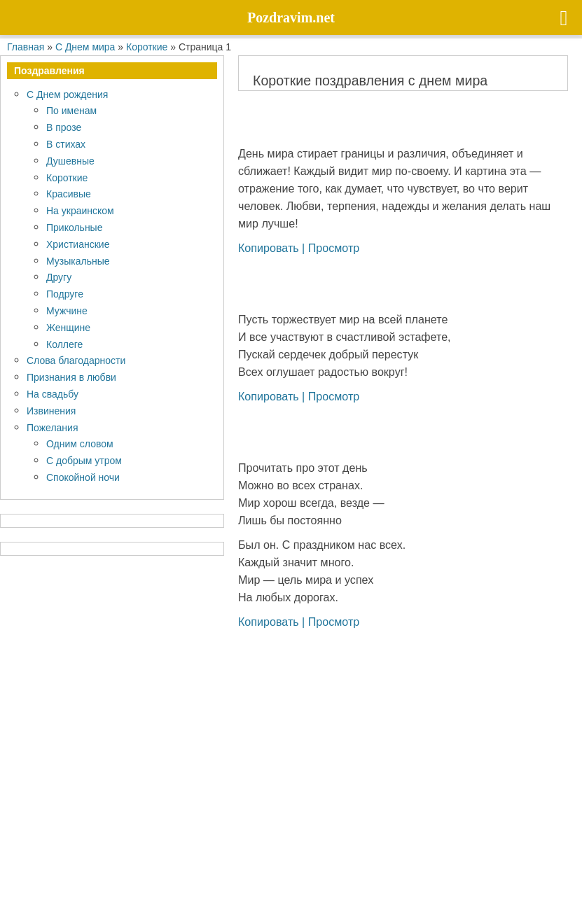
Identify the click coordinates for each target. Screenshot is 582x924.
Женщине (68, 327)
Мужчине (67, 310)
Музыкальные (78, 261)
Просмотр (334, 248)
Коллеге (64, 344)
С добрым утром (84, 460)
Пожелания (52, 427)
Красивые (69, 194)
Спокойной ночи (83, 477)
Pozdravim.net (215, 854)
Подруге (65, 294)
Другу (59, 277)
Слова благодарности (76, 360)
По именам (71, 110)
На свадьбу (53, 394)
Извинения (51, 411)
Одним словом (80, 443)
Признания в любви (71, 377)
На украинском (80, 210)
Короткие (67, 177)
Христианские (78, 244)
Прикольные (74, 227)
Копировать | (273, 248)
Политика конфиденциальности (92, 887)
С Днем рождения (67, 94)
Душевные (70, 161)
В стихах (66, 144)
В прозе (64, 127)
